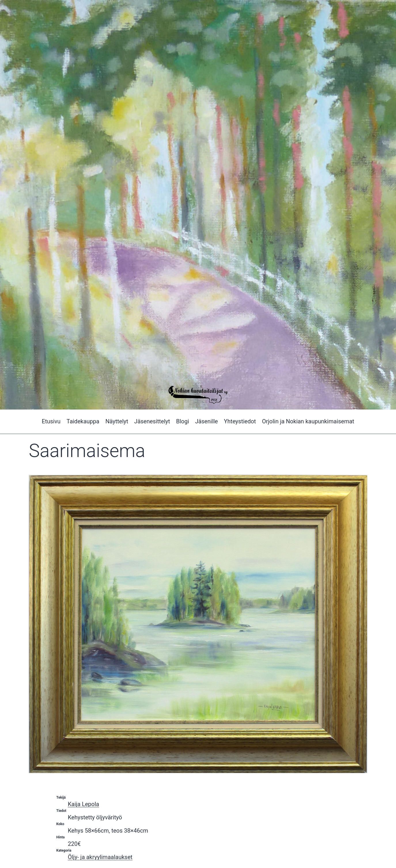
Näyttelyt (117, 421)
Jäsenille (206, 421)
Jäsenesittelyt (152, 421)
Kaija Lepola (84, 804)
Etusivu (51, 421)
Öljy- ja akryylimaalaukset (100, 857)
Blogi (182, 421)
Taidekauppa (83, 421)
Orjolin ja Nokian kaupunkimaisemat (308, 421)
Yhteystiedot (240, 421)
